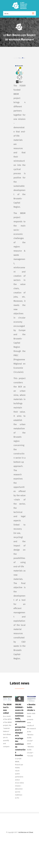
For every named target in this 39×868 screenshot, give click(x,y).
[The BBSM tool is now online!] (8, 699)
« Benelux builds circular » (31, 707)
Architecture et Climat (26, 832)
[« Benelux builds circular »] (31, 699)
